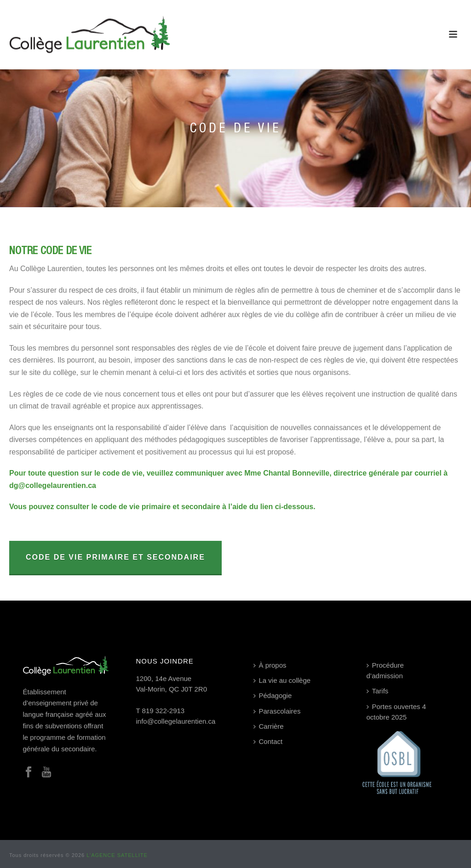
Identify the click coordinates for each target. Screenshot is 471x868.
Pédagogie (273, 695)
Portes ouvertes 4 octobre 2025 (396, 712)
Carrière (269, 726)
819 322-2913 (164, 711)
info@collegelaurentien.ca (176, 721)
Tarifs (378, 691)
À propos (270, 665)
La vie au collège (282, 680)
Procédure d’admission (385, 670)
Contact (268, 741)
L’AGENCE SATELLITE (117, 855)
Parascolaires (277, 711)
